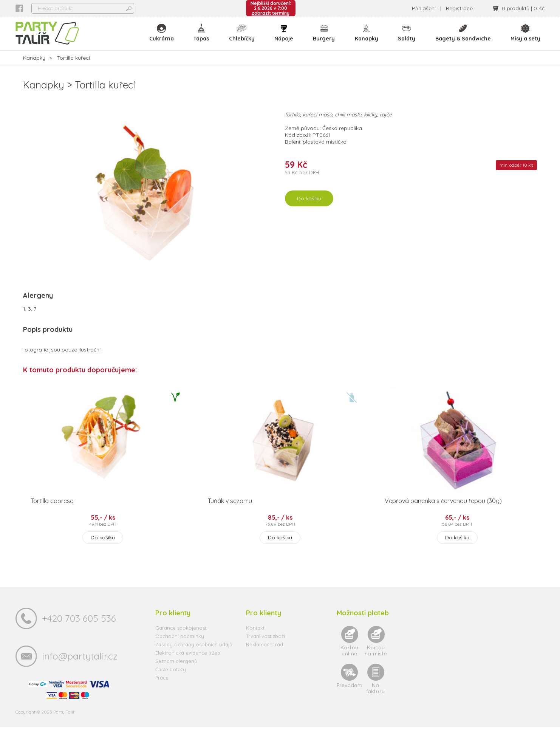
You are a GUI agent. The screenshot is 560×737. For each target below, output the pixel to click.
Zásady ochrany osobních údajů (194, 654)
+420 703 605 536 (79, 628)
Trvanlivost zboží (265, 646)
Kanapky (368, 38)
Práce (162, 687)
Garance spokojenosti (181, 638)
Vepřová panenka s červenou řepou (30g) (443, 511)
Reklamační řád (265, 654)
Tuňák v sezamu (230, 511)
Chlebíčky (244, 38)
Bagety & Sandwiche (463, 38)
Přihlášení (424, 8)
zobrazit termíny (271, 13)
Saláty (407, 38)
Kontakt (255, 638)
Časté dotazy (171, 679)
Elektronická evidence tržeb (188, 663)
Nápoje (286, 38)
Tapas (204, 38)
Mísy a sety (525, 38)
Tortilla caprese (52, 511)
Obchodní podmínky (180, 646)
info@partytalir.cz (80, 666)
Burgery (325, 38)
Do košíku (309, 209)
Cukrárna (164, 38)
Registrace (459, 8)
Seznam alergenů (176, 671)
